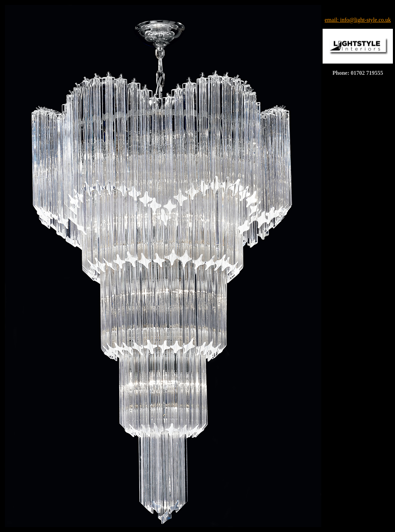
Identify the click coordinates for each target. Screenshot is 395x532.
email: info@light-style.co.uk (358, 20)
